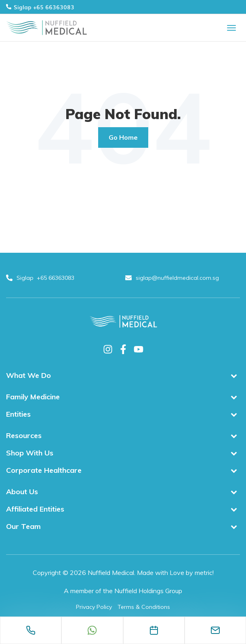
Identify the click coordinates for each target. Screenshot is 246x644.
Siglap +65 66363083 (40, 7)
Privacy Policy (94, 607)
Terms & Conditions (144, 607)
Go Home (123, 137)
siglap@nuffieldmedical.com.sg (173, 278)
